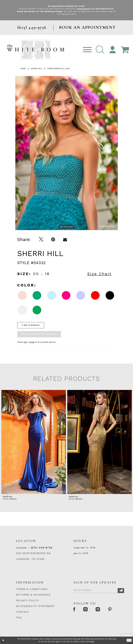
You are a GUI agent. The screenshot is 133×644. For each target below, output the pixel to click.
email (32, 342)
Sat (76, 553)
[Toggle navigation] (87, 50)
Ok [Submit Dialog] (129, 640)
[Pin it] (53, 240)
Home (23, 69)
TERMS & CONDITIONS (32, 589)
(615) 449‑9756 (42, 548)
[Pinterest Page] (112, 610)
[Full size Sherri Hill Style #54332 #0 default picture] (67, 153)
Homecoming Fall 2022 (58, 69)
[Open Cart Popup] (125, 50)
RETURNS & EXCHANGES (33, 595)
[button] (100, 50)
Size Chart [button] (99, 274)
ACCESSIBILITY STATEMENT (36, 606)
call (25, 342)
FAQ (19, 617)
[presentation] (34, 442)
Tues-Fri (79, 548)
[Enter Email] (99, 590)
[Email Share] (65, 240)
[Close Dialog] (3, 640)
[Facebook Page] (75, 610)
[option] (67, 153)
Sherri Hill (36, 69)
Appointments (84, 9)
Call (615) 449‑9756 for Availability (39, 334)
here (92, 641)
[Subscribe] (121, 591)
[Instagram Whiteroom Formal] (87, 610)
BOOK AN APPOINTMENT (87, 27)
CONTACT (23, 612)
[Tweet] (41, 240)
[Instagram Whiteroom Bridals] (100, 610)
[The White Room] (36, 50)
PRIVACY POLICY (28, 600)
